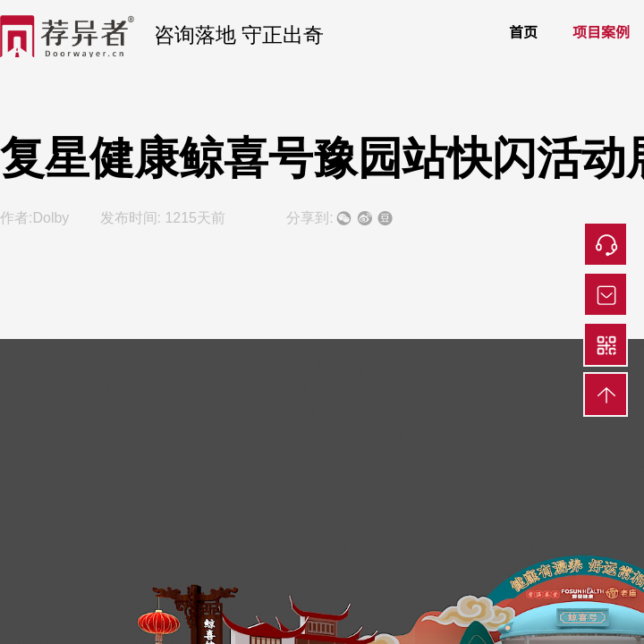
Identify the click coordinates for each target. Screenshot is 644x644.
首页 (523, 31)
